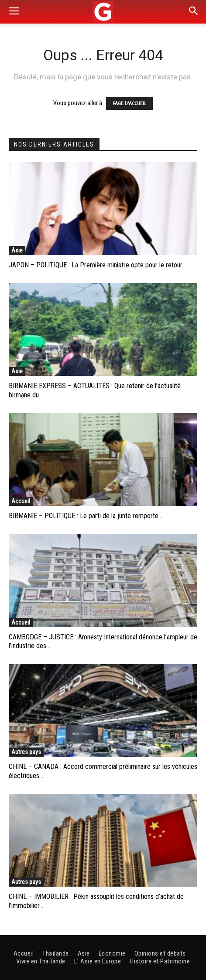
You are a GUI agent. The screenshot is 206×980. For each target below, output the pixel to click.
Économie (112, 953)
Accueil (21, 501)
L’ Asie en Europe (98, 961)
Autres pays (26, 752)
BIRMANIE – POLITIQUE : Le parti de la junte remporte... (86, 516)
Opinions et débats (160, 953)
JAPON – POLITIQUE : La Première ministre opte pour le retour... (97, 265)
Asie (17, 250)
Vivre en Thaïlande (41, 961)
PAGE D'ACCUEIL (129, 104)
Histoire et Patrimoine (160, 961)
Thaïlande (56, 953)
